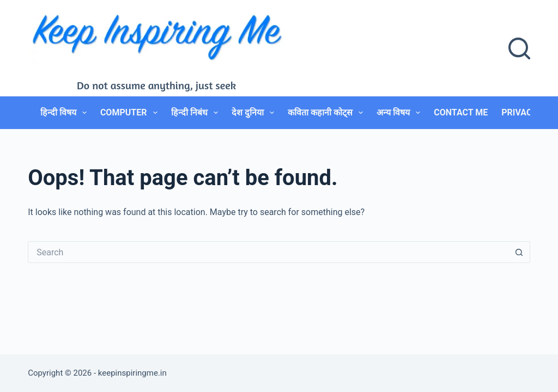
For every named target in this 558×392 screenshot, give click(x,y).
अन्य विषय (401, 113)
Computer (131, 113)
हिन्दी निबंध (197, 113)
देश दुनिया (255, 113)
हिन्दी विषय (66, 113)
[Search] (519, 48)
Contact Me (461, 112)
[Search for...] (268, 252)
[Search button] (519, 252)
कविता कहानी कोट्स (327, 113)
